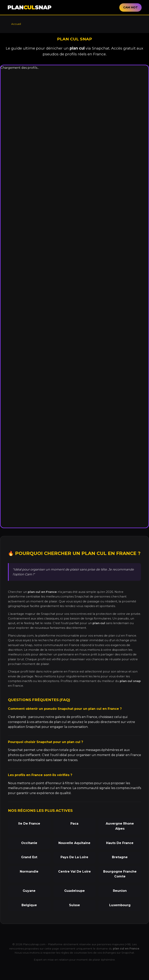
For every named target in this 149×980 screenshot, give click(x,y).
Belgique (29, 905)
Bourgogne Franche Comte (120, 874)
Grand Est (29, 857)
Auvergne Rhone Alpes (120, 826)
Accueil (16, 24)
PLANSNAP (29, 7)
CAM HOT (130, 7)
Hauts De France (120, 843)
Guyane (29, 891)
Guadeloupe (74, 891)
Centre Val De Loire (74, 872)
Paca (74, 824)
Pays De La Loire (74, 857)
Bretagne (120, 857)
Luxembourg (120, 905)
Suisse (74, 905)
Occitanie (29, 843)
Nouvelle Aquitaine (74, 843)
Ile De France (29, 824)
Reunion (120, 891)
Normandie (29, 872)
